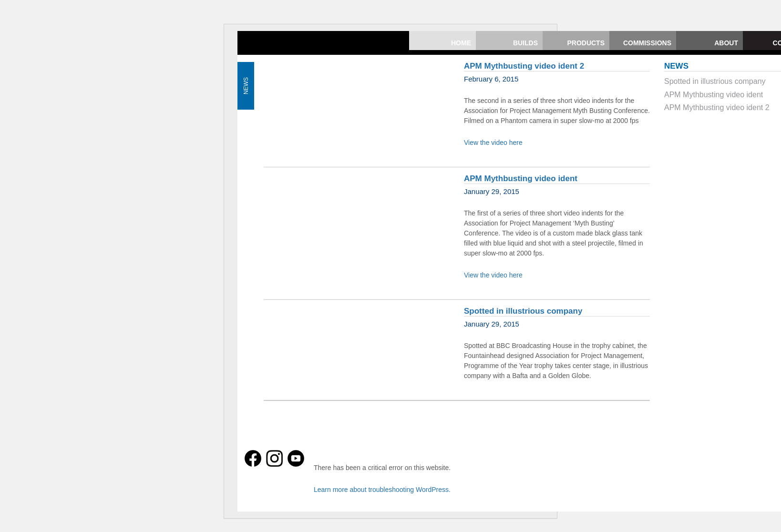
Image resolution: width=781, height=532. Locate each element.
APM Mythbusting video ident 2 (524, 66)
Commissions (647, 43)
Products (586, 43)
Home (461, 43)
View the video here (493, 143)
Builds (525, 43)
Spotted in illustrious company (523, 311)
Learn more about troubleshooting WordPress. (382, 490)
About (726, 43)
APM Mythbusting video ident (521, 179)
